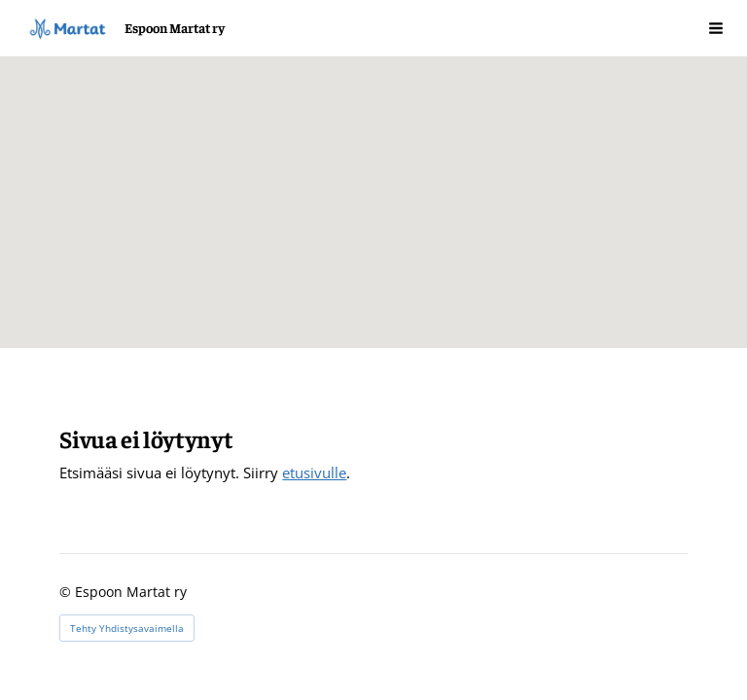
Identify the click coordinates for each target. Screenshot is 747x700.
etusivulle (314, 472)
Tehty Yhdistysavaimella (127, 628)
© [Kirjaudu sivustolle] (67, 592)
